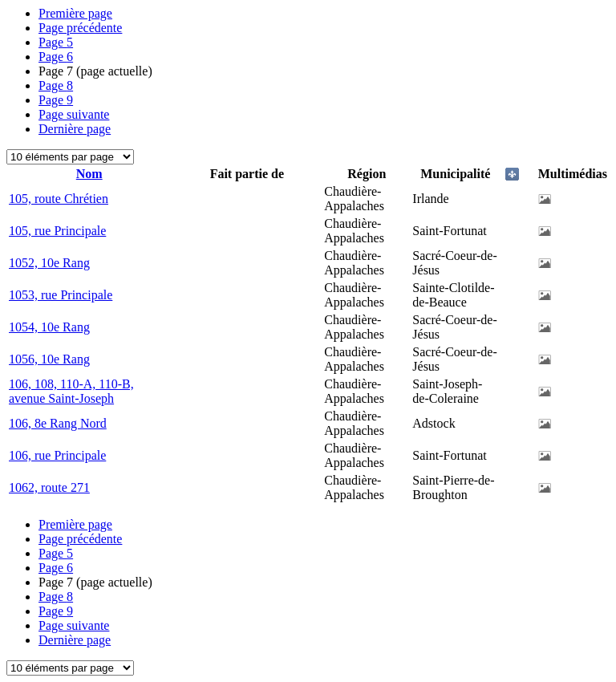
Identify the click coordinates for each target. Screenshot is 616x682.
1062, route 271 (49, 487)
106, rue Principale (57, 455)
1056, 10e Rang (49, 359)
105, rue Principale (57, 231)
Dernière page (75, 129)
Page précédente (80, 28)
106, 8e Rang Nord (58, 423)
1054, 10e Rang (49, 327)
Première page (75, 13)
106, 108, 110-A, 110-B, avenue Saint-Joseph (71, 391)
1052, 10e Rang (49, 263)
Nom (89, 174)
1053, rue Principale (61, 295)
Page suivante (74, 114)
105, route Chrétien (59, 199)
